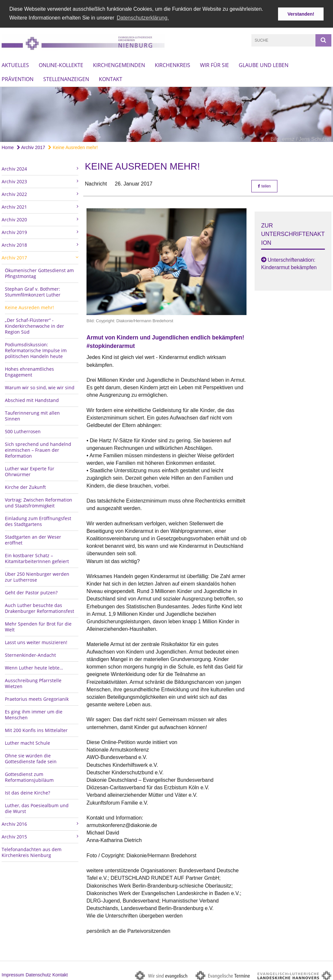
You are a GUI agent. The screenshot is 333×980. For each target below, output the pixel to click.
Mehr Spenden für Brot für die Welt (38, 625)
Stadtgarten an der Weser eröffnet (33, 538)
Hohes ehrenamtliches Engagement (29, 370)
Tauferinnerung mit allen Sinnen (32, 414)
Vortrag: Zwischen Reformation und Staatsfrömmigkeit (39, 501)
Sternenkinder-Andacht (30, 653)
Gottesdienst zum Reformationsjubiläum (29, 775)
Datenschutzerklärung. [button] (143, 18)
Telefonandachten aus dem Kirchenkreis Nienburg (32, 851)
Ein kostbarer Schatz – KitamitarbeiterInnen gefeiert (37, 557)
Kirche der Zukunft (25, 485)
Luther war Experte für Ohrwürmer (30, 470)
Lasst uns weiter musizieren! (36, 641)
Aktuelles (15, 64)
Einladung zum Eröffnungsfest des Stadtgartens (38, 520)
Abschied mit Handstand (32, 399)
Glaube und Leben (264, 64)
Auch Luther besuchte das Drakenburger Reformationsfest (40, 607)
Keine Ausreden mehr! (73, 146)
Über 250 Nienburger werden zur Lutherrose (37, 575)
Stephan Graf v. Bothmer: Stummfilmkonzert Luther (33, 290)
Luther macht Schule (27, 741)
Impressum (13, 973)
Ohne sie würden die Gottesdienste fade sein (31, 757)
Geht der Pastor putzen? (31, 591)
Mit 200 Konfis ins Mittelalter (36, 729)
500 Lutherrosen (23, 430)
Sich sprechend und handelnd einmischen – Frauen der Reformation (38, 448)
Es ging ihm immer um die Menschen (34, 713)
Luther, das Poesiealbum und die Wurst (37, 807)
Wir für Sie (214, 64)
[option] (166, 113)
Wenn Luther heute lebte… (34, 666)
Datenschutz (38, 973)
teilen (264, 185)
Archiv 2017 (31, 146)
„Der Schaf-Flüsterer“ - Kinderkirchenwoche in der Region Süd (34, 324)
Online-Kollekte (61, 64)
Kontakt (111, 78)
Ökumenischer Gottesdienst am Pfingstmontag (39, 272)
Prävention (18, 78)
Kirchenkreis (173, 64)
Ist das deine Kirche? (27, 791)
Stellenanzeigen (66, 78)
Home (8, 146)
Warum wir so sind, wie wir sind (40, 386)
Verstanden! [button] (301, 14)
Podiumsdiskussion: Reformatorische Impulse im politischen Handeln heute (36, 349)
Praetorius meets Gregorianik (37, 697)
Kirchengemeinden (119, 64)
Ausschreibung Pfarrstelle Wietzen (33, 682)
